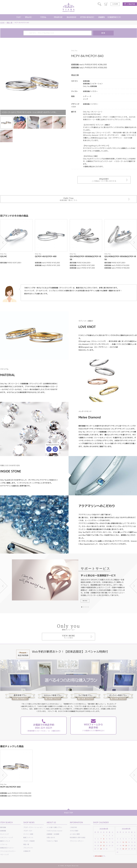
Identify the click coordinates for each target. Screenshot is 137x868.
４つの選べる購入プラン (54, 827)
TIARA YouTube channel (54, 831)
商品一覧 (9, 23)
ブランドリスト (28, 848)
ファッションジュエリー (8, 851)
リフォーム (4, 844)
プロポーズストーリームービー (33, 827)
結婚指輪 (3, 831)
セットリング (4, 834)
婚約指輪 (3, 827)
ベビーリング (4, 855)
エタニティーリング (7, 837)
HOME (2, 23)
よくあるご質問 (75, 834)
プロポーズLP (28, 831)
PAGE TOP (68, 813)
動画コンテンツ (28, 837)
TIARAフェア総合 (52, 841)
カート (106, 4)
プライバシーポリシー (77, 841)
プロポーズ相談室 (29, 841)
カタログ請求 (74, 831)
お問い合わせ (51, 837)
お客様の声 (27, 851)
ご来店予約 (131, 4)
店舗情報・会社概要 (53, 834)
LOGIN (115, 4)
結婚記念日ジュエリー (7, 848)
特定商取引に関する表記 (78, 837)
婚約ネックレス (5, 841)
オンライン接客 (28, 834)
